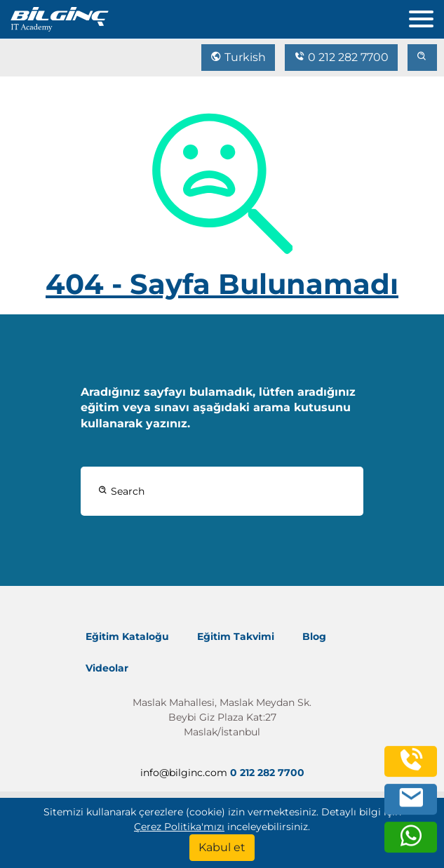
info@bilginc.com (184, 773)
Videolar (107, 668)
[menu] (426, 16)
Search (121, 491)
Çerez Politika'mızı (179, 827)
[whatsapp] (411, 843)
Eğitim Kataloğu (127, 636)
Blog (314, 636)
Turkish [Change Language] (238, 57)
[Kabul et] (222, 848)
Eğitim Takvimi (236, 636)
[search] (422, 58)
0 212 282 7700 (341, 57)
